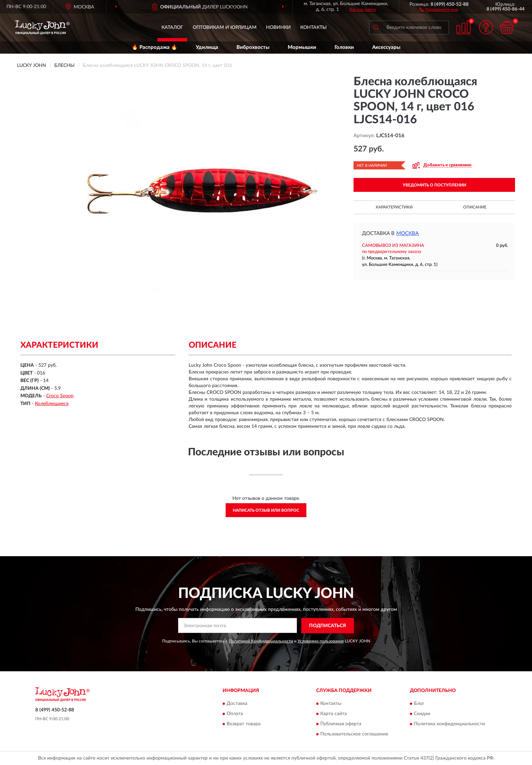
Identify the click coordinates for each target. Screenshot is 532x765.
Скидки (422, 714)
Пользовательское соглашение (354, 734)
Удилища (207, 47)
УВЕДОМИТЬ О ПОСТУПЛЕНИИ (434, 185)
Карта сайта (334, 714)
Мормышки (302, 47)
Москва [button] (407, 233)
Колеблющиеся (52, 404)
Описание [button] (475, 207)
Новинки (278, 28)
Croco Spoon (60, 396)
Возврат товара (244, 724)
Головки (344, 47)
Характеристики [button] (394, 207)
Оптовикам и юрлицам (225, 28)
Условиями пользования (321, 641)
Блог (419, 704)
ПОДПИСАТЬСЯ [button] (328, 626)
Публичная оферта (341, 724)
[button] (439, 9)
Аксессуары (386, 47)
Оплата (235, 714)
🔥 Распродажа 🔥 (155, 47)
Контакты (313, 28)
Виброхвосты (253, 47)
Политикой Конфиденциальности (261, 641)
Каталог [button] (172, 28)
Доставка (237, 704)
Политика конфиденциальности (449, 724)
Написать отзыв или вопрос (266, 510)
